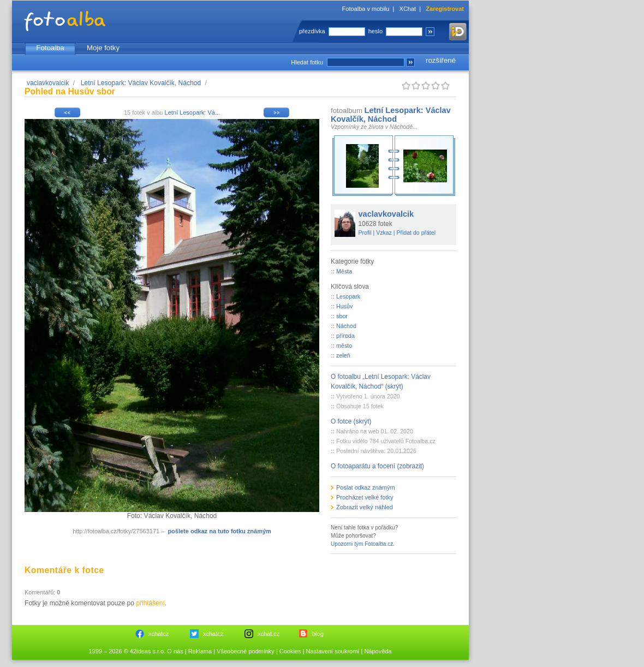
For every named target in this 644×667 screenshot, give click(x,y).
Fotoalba (50, 48)
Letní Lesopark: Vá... (193, 112)
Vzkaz (384, 233)
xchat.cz (269, 634)
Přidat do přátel (416, 233)
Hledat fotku (307, 62)
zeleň (343, 355)
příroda (345, 336)
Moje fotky (103, 48)
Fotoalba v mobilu (366, 9)
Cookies (290, 651)
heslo (375, 31)
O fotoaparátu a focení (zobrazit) (377, 466)
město (344, 346)
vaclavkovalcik (48, 83)
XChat (408, 9)
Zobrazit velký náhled (365, 507)
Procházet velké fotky (365, 497)
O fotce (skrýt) (351, 421)
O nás (175, 651)
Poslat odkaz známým (366, 487)
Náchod (346, 326)
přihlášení (150, 603)
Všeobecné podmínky (246, 651)
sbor (342, 316)
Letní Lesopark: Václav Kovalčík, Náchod (141, 83)
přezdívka (312, 31)
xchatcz (159, 634)
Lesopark (348, 296)
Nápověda (378, 651)
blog (318, 634)
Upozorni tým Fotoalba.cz (362, 544)
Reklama (200, 651)
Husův (344, 306)
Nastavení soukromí (333, 651)
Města (344, 271)
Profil (365, 233)
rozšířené (441, 60)
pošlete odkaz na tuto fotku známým (219, 531)
